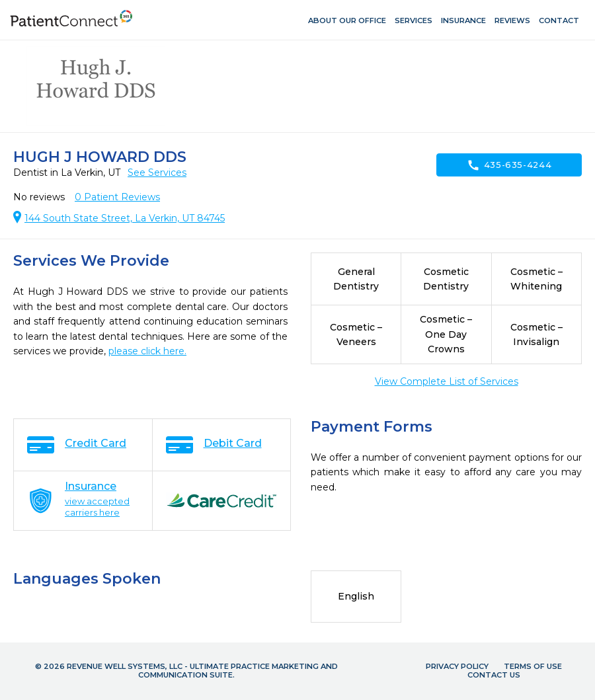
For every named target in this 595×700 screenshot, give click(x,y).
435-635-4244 (509, 165)
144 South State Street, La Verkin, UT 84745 (125, 218)
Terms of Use (533, 666)
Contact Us (494, 675)
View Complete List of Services (447, 381)
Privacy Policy (457, 666)
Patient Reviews (117, 197)
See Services (157, 173)
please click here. (147, 351)
